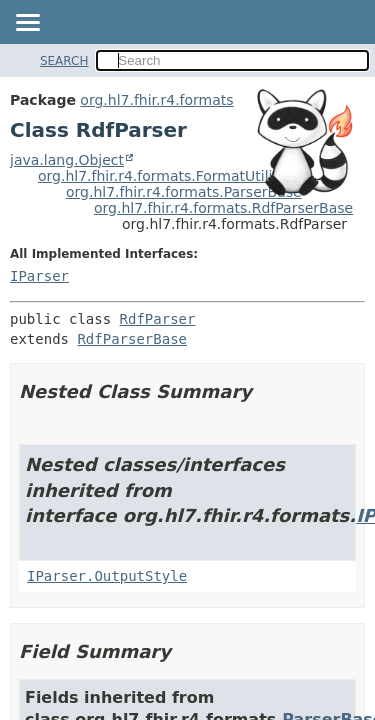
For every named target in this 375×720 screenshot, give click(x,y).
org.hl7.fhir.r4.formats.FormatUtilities (168, 176)
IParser (39, 276)
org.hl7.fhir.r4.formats (156, 100)
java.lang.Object (67, 160)
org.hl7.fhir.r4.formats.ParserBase (184, 192)
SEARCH (64, 61)
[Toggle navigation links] (27, 24)
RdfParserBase (132, 339)
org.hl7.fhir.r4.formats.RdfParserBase (223, 208)
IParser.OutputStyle (107, 576)
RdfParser (158, 319)
